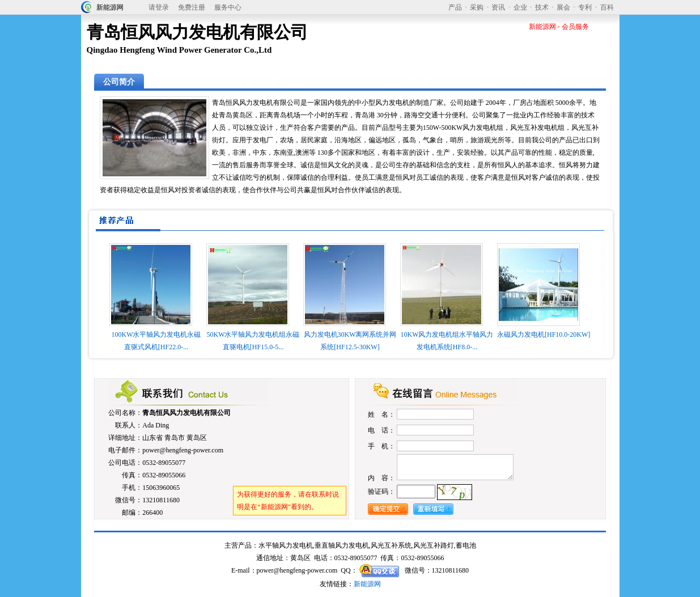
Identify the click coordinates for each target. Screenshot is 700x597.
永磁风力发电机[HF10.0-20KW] (544, 335)
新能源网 (110, 7)
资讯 (498, 7)
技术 (542, 7)
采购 (477, 7)
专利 (585, 7)
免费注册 (192, 7)
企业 (520, 7)
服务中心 (228, 7)
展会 (563, 7)
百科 (607, 7)
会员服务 (575, 27)
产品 (455, 7)
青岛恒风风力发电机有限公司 (186, 413)
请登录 (159, 7)
